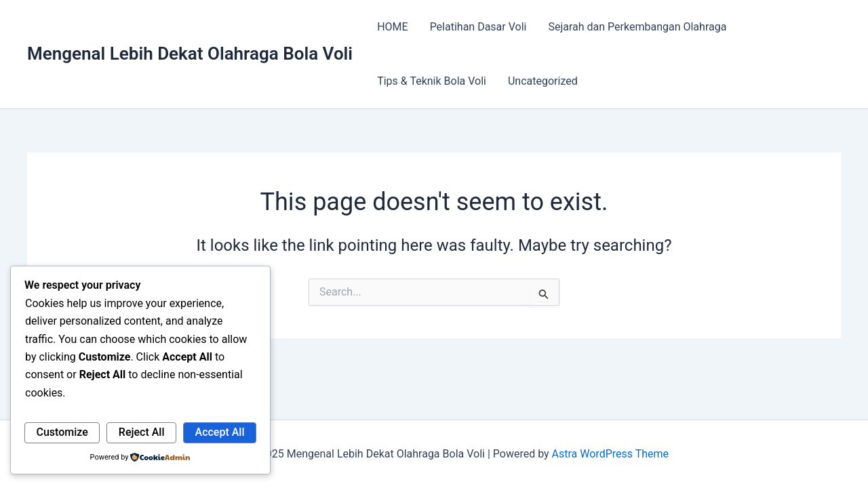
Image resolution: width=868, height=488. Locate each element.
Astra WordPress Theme (610, 454)
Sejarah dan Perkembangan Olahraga (637, 27)
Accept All (220, 432)
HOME (392, 27)
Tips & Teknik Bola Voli (432, 81)
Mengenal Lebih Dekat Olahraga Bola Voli (190, 54)
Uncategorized (543, 81)
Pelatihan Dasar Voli (478, 27)
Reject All (142, 432)
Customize (62, 432)
